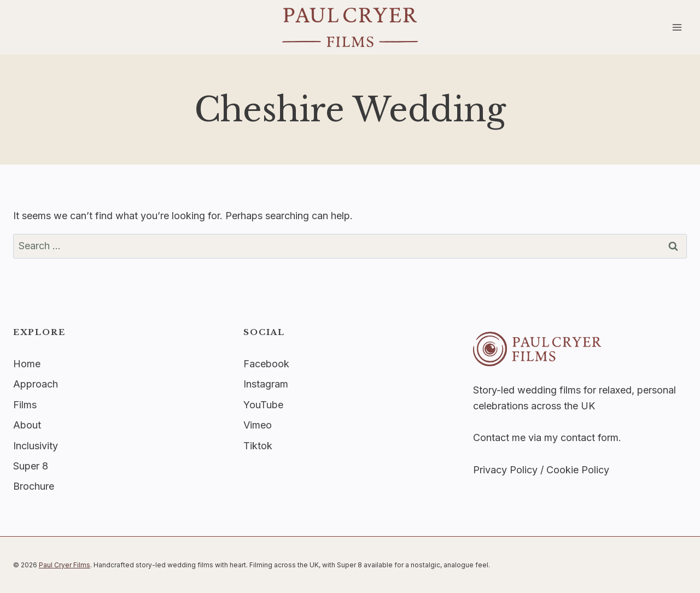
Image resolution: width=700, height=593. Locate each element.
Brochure (34, 486)
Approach (36, 384)
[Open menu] (677, 27)
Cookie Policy (578, 470)
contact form (590, 438)
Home (27, 364)
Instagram (266, 384)
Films (25, 405)
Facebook (266, 364)
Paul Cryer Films (65, 565)
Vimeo (258, 425)
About (27, 425)
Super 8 (31, 466)
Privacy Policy (505, 470)
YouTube (263, 405)
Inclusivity (36, 446)
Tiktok (258, 446)
